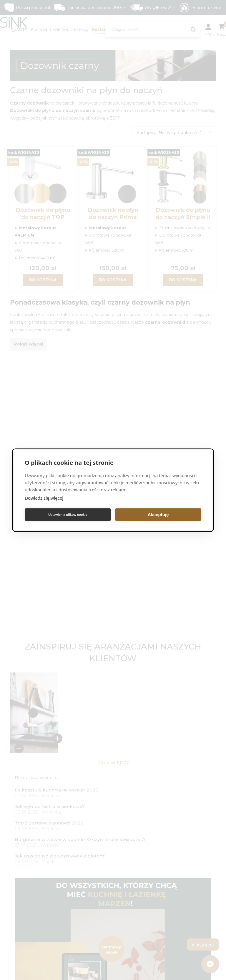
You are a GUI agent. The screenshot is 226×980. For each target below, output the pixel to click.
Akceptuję (158, 514)
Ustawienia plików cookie (68, 515)
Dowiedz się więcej (44, 498)
